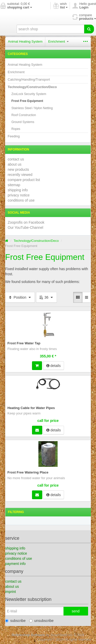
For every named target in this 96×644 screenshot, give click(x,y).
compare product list (24, 180)
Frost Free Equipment (27, 101)
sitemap (14, 185)
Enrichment (58, 41)
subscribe (15, 621)
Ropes (16, 129)
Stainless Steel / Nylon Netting (32, 108)
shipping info (18, 190)
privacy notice (19, 195)
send (76, 611)
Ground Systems (23, 122)
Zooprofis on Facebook (26, 222)
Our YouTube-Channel (25, 228)
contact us (16, 159)
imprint (10, 592)
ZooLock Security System (29, 94)
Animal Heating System (25, 41)
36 (46, 297)
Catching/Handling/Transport (29, 79)
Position (20, 297)
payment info (15, 564)
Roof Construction (24, 115)
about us (15, 164)
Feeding (14, 136)
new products (18, 169)
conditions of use (21, 200)
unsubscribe (41, 621)
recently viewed (20, 175)
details (54, 366)
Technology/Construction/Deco (32, 87)
